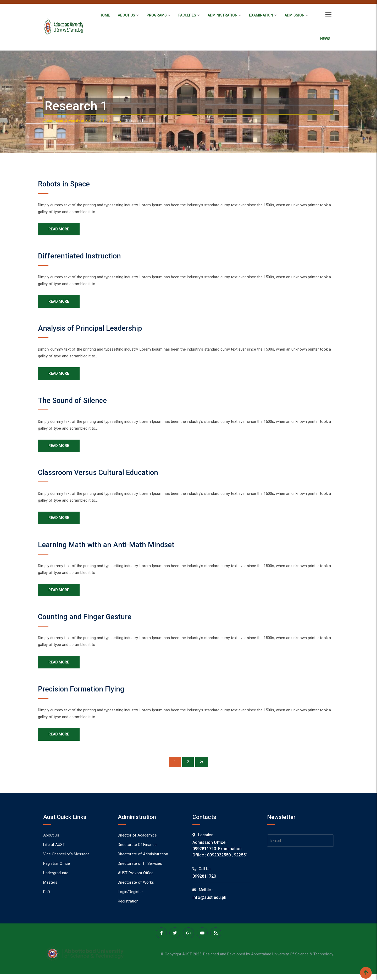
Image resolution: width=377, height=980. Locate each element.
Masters (50, 889)
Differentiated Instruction (82, 257)
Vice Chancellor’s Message (66, 861)
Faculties (187, 15)
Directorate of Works (136, 889)
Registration (128, 908)
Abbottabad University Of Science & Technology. (292, 961)
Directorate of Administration (143, 861)
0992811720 (204, 883)
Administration (223, 15)
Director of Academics (137, 842)
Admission (295, 15)
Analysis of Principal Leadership (94, 330)
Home (105, 15)
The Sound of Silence (75, 403)
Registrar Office (57, 871)
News (325, 39)
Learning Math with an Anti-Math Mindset (110, 549)
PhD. (47, 899)
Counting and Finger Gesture (88, 622)
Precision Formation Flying (84, 695)
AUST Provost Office (136, 880)
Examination (261, 15)
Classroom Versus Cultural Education (103, 476)
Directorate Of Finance (137, 852)
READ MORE (60, 230)
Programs (157, 15)
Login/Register (130, 899)
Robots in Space (66, 184)
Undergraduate (56, 880)
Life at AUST (54, 852)
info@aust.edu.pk (209, 904)
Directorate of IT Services (140, 871)
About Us (126, 15)
